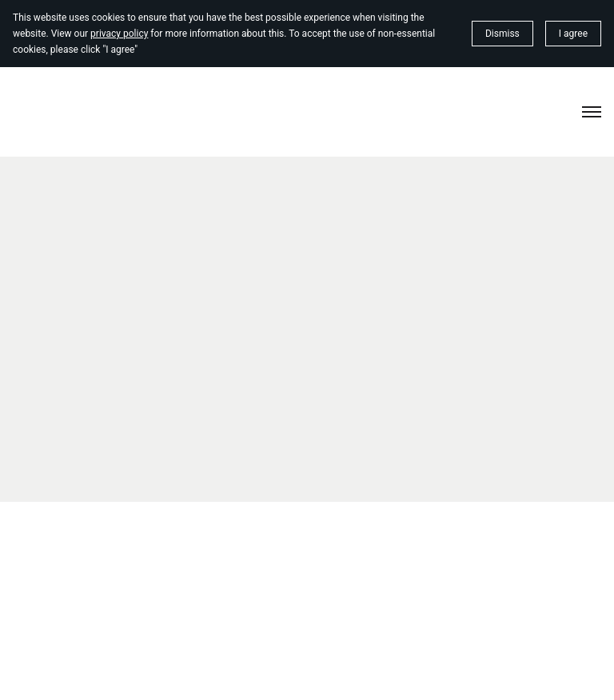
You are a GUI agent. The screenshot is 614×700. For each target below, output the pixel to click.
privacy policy (119, 34)
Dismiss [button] (502, 34)
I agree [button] (573, 34)
